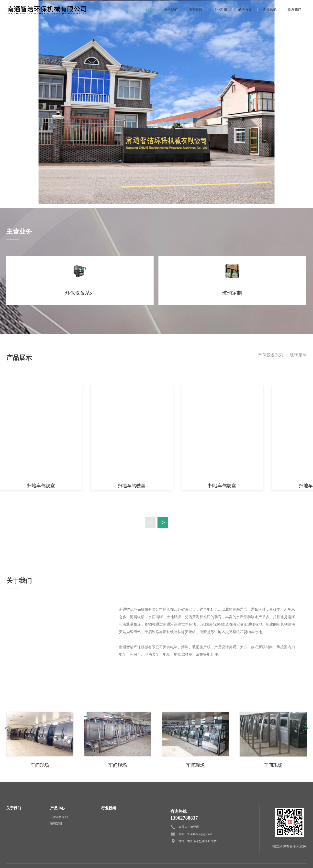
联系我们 (294, 10)
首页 (149, 10)
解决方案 (245, 10)
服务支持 (195, 10)
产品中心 (57, 808)
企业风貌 (270, 10)
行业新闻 (220, 10)
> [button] (163, 522)
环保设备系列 (271, 355)
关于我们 (171, 10)
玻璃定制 (298, 355)
